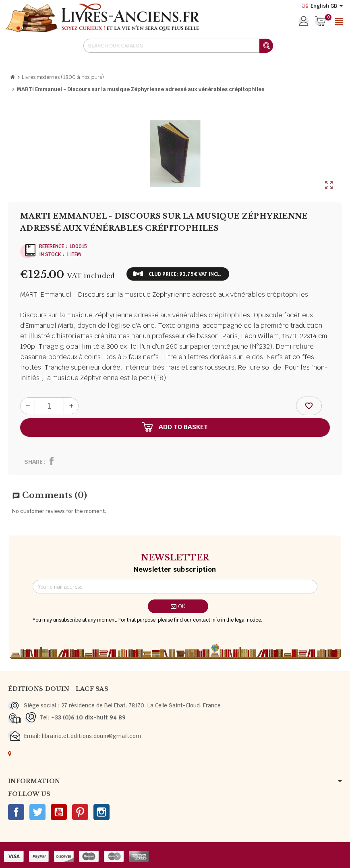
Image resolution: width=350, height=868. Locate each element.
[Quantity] (49, 406)
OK (178, 606)
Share (33, 462)
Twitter (37, 812)
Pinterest (80, 812)
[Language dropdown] (322, 6)
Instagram (101, 812)
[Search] (178, 46)
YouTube (59, 812)
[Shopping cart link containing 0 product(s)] (320, 22)
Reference (52, 246)
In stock (50, 254)
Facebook (16, 812)
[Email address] (175, 587)
